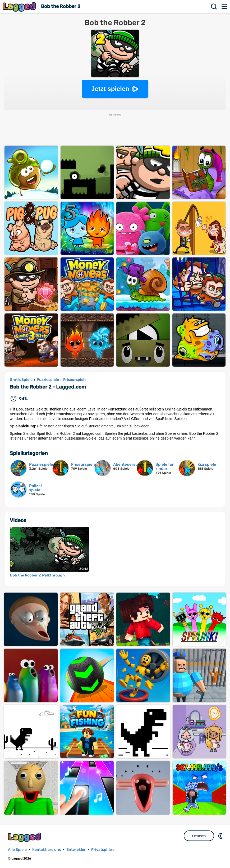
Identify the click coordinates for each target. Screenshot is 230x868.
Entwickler (76, 850)
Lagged (20, 7)
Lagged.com (25, 837)
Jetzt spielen (110, 89)
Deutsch (199, 836)
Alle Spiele (17, 850)
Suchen (214, 7)
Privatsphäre (103, 850)
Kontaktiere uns (47, 850)
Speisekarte (225, 7)
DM (221, 836)
